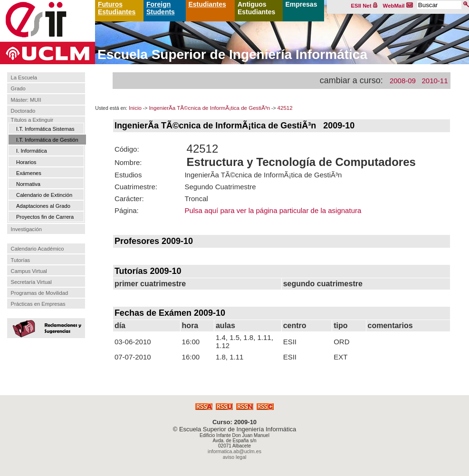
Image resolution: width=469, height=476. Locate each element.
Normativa (28, 184)
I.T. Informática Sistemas (45, 129)
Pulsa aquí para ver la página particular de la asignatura (273, 210)
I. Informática (32, 151)
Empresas (301, 4)
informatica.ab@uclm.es (234, 451)
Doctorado (23, 111)
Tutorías (21, 260)
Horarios (26, 162)
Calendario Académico (38, 249)
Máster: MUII (26, 100)
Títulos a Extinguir (32, 120)
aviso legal (235, 457)
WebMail (398, 6)
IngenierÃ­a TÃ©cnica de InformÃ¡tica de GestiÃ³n (209, 108)
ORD (341, 342)
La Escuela (24, 78)
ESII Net (364, 6)
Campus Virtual (29, 271)
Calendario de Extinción (44, 195)
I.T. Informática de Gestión (47, 140)
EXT (340, 357)
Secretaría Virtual (31, 282)
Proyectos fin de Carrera (45, 217)
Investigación (26, 229)
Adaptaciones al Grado (43, 206)
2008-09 (403, 81)
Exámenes (29, 173)
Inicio (135, 108)
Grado (18, 89)
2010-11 (435, 81)
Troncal (196, 199)
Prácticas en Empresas (38, 304)
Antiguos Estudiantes (256, 8)
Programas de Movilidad (40, 293)
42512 (285, 108)
